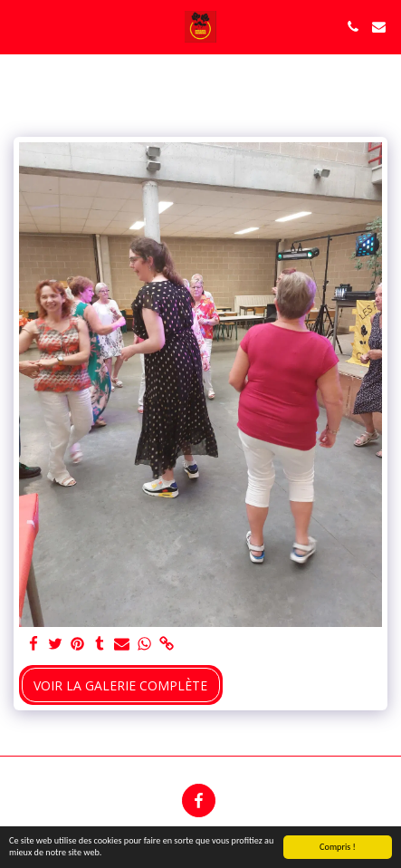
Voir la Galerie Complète (120, 685)
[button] (20, 26)
